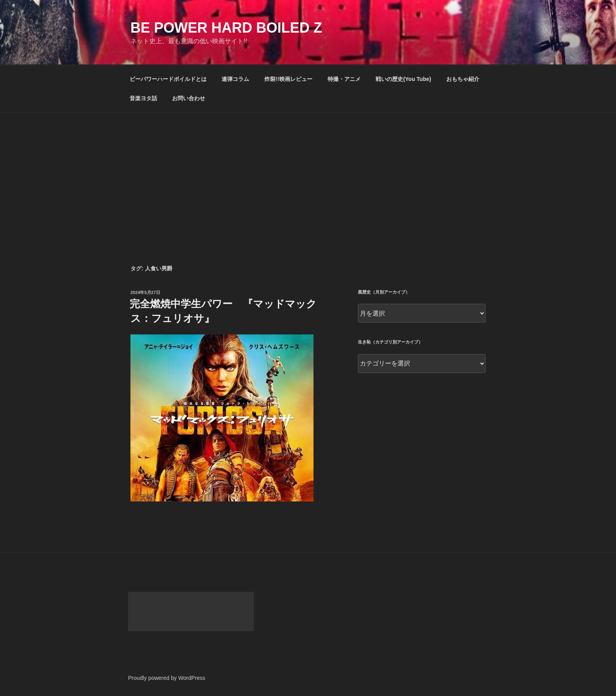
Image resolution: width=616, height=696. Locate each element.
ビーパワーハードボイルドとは (168, 79)
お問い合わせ (189, 98)
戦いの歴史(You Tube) (403, 79)
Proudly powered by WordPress (167, 678)
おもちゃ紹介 (463, 79)
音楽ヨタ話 (143, 98)
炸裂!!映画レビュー (288, 79)
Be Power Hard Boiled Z (226, 28)
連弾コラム (235, 79)
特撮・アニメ (344, 79)
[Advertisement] (308, 171)
